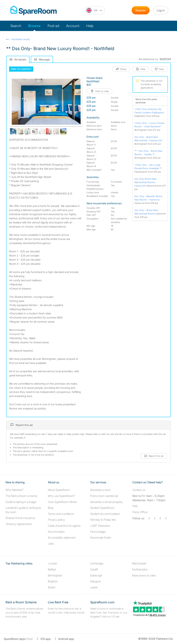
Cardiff (94, 569)
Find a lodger (98, 532)
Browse (34, 26)
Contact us (139, 490)
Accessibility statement (62, 538)
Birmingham (55, 575)
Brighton (53, 581)
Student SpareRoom (102, 508)
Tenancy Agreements (19, 524)
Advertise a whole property (106, 502)
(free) (18, 639)
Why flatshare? (14, 490)
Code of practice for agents (64, 526)
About (59, 490)
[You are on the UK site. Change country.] (95, 10)
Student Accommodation (105, 514)
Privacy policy (56, 520)
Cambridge (97, 563)
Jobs (51, 544)
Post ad (53, 26)
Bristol (51, 587)
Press (140, 512)
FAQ (135, 506)
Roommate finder (101, 538)
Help (90, 26)
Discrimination (56, 532)
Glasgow (95, 581)
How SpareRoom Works (62, 502)
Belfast (52, 569)
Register (141, 10)
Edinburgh (96, 575)
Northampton (140, 569)
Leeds (94, 587)
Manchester (139, 563)
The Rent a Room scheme (21, 496)
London (53, 563)
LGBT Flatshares (100, 526)
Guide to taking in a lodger (21, 502)
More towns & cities (144, 575)
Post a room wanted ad (104, 496)
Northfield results (21, 39)
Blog (51, 508)
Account (73, 26)
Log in (161, 10)
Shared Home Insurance (20, 518)
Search (16, 26)
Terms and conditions (61, 514)
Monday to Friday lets (103, 520)
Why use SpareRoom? (61, 496)
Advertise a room (100, 490)
